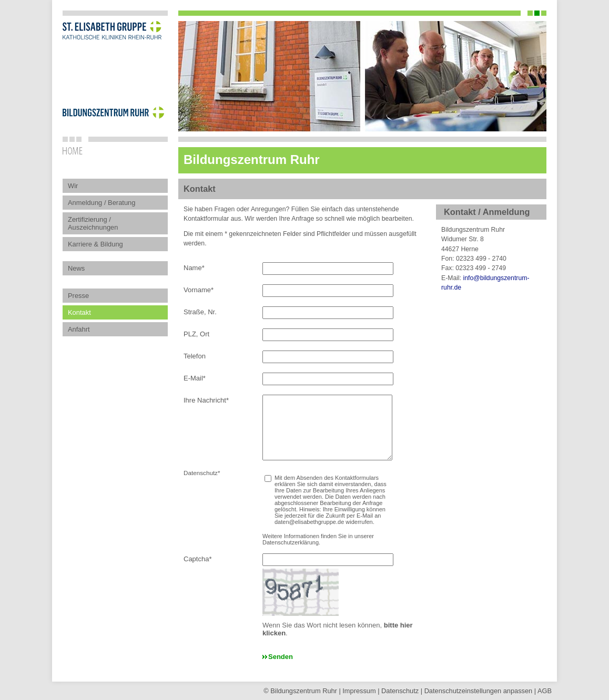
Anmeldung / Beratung (101, 203)
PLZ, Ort (196, 334)
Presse (78, 296)
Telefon (195, 356)
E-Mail (195, 378)
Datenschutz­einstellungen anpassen (479, 691)
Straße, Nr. (200, 312)
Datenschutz (400, 691)
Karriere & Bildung (95, 244)
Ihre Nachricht (206, 400)
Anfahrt (79, 329)
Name (194, 268)
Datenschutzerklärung (291, 542)
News (76, 268)
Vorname (199, 290)
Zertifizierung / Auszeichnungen (93, 223)
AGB (545, 691)
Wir (73, 186)
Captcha (197, 559)
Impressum (359, 691)
